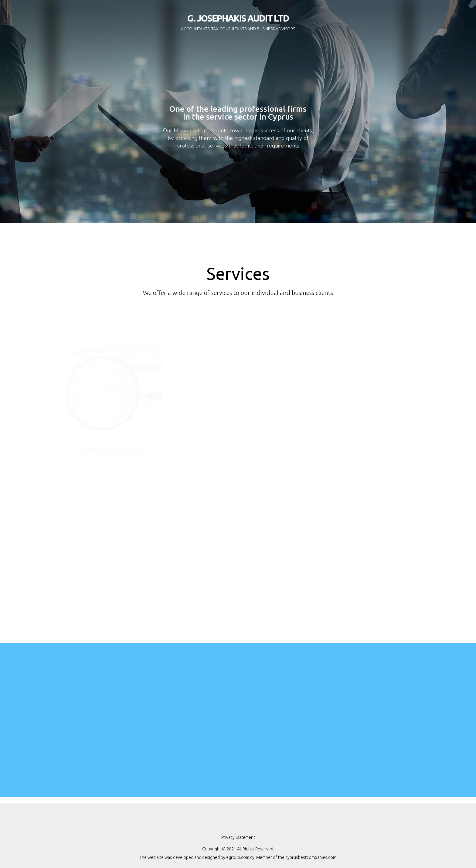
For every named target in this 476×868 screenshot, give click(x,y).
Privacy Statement (238, 837)
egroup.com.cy (240, 857)
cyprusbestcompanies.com (311, 857)
